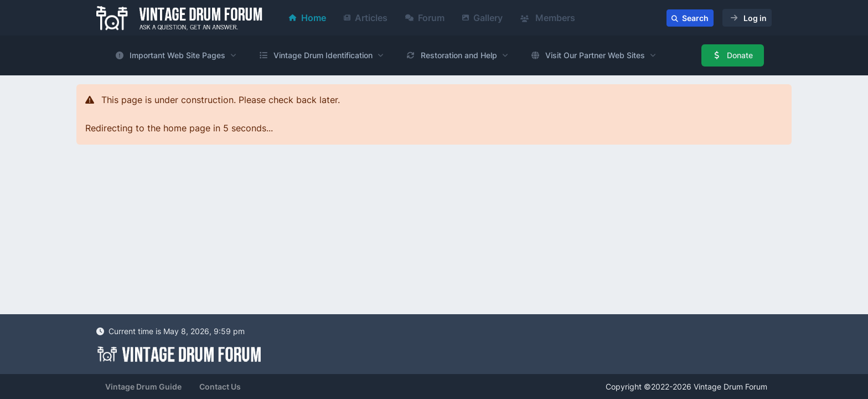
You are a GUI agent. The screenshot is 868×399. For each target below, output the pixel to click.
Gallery (482, 18)
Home (308, 18)
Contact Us (220, 387)
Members (548, 18)
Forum (425, 18)
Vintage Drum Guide (143, 387)
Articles (366, 18)
